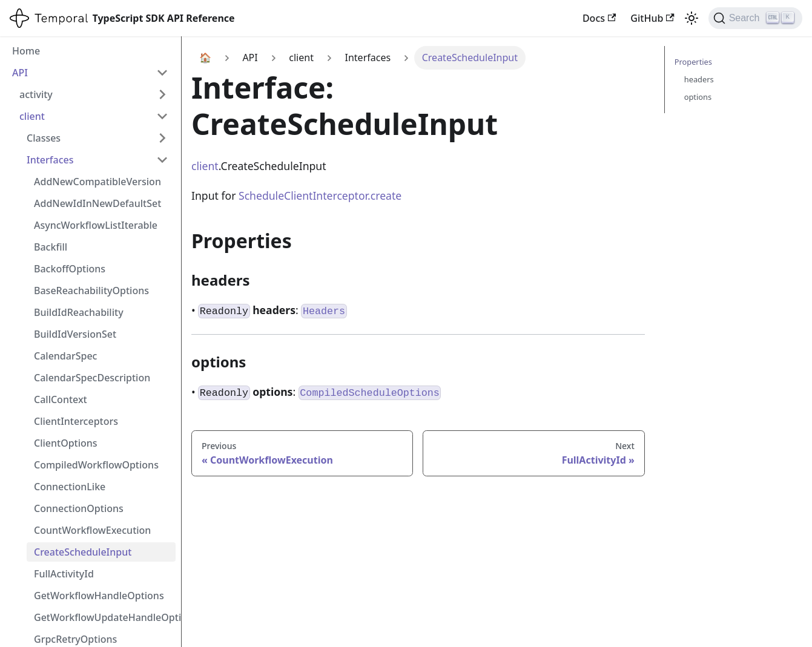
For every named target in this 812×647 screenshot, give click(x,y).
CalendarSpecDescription (92, 378)
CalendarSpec (65, 356)
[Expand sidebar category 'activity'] (162, 94)
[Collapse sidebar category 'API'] (162, 73)
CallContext (61, 399)
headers (699, 79)
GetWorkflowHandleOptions (99, 596)
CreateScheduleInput (83, 552)
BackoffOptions (70, 269)
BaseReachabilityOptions (91, 291)
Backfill (51, 247)
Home (26, 51)
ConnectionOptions (79, 508)
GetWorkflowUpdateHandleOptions (105, 617)
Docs (599, 18)
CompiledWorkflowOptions (96, 465)
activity (36, 94)
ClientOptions (66, 443)
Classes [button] (44, 138)
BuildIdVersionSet (75, 334)
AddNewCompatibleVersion (97, 182)
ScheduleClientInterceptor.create (320, 195)
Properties (693, 62)
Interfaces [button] (50, 160)
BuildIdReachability (79, 312)
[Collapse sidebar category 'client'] (162, 116)
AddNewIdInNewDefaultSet (97, 203)
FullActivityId (64, 574)
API (20, 73)
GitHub (652, 18)
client (32, 116)
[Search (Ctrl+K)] (755, 18)
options (698, 97)
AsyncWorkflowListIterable (96, 225)
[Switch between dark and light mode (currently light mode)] (692, 18)
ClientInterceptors (76, 421)
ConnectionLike (70, 487)
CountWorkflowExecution (92, 530)
